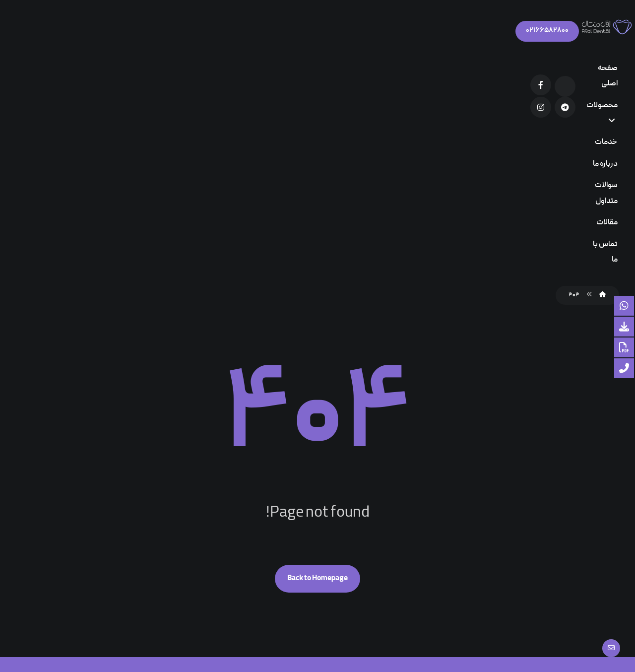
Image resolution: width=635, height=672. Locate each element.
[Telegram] (103, 32)
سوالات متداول (272, 521)
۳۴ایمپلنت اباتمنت (385, 552)
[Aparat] (151, 33)
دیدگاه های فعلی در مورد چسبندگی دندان (375, 507)
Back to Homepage (317, 355)
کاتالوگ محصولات (265, 505)
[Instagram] (78, 32)
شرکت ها (279, 537)
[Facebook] (127, 32)
